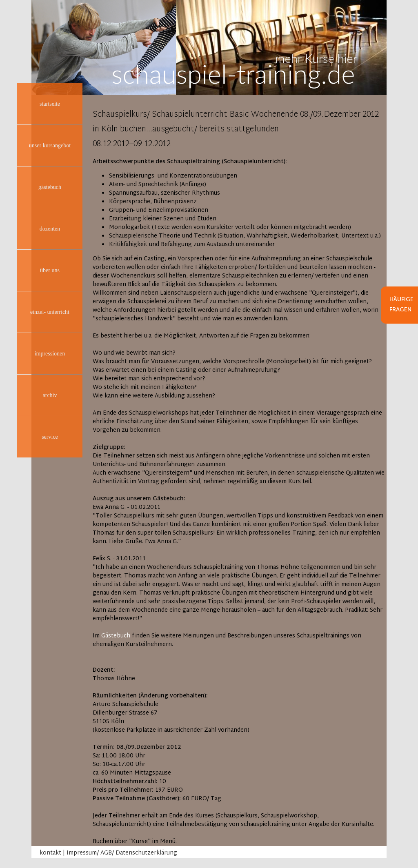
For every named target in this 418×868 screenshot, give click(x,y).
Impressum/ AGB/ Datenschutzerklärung (122, 853)
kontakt (50, 853)
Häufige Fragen (401, 305)
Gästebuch (116, 636)
